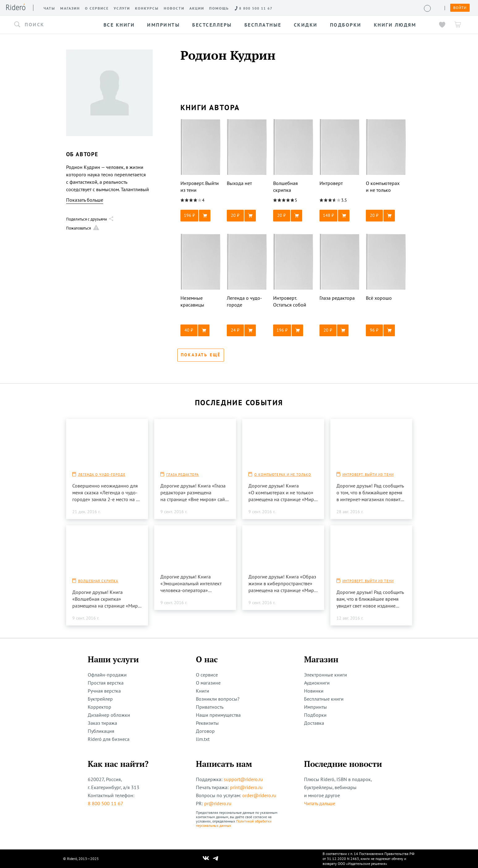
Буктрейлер (100, 699)
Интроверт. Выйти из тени (368, 475)
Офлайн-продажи (107, 675)
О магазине (208, 683)
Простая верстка (106, 683)
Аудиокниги (317, 683)
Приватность (210, 707)
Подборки (315, 715)
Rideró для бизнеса (109, 739)
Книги (203, 691)
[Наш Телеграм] (215, 859)
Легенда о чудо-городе (102, 475)
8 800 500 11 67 (106, 803)
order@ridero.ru (259, 795)
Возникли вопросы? (218, 699)
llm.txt (203, 739)
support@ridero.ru (243, 779)
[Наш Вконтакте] (206, 859)
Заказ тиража (102, 723)
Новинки (314, 691)
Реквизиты (207, 723)
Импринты (315, 707)
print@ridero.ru (246, 787)
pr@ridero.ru (218, 803)
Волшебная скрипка (98, 581)
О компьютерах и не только (283, 475)
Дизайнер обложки (109, 715)
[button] (54, 25)
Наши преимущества (218, 715)
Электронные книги (326, 675)
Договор (205, 731)
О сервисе (207, 675)
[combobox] (54, 25)
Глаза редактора (183, 475)
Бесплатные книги (324, 699)
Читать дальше (320, 803)
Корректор (99, 707)
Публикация (101, 731)
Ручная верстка (104, 691)
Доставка (314, 723)
